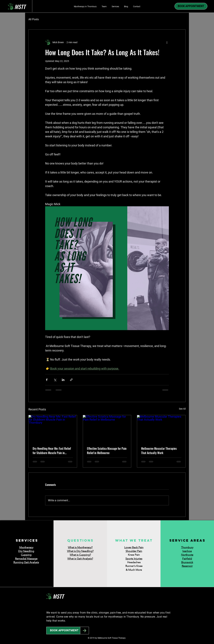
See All (182, 409)
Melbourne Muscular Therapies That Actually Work (159, 451)
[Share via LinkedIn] (63, 380)
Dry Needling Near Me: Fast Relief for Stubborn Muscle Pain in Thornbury (52, 451)
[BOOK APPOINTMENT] (64, 631)
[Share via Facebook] (47, 380)
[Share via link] (71, 380)
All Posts (34, 19)
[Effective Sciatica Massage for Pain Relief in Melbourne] (107, 429)
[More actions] (167, 42)
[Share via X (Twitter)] (55, 380)
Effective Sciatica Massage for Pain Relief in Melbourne (107, 451)
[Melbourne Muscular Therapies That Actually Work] (161, 429)
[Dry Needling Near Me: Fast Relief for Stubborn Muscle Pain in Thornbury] (53, 429)
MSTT (58, 596)
